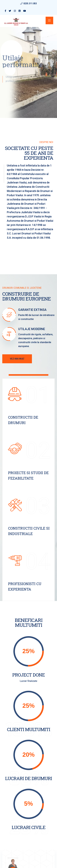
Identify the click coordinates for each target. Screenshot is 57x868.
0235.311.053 (30, 3)
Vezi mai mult (17, 359)
